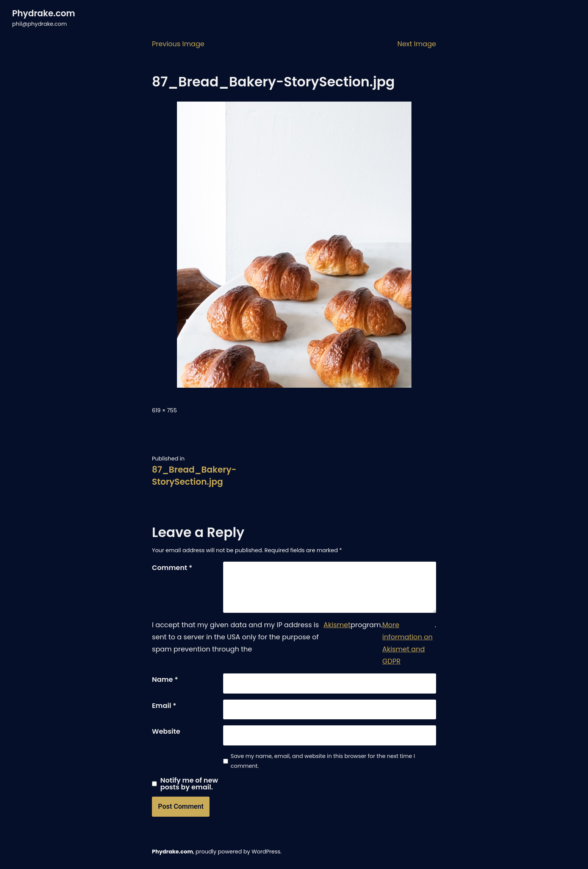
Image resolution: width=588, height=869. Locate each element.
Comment (172, 568)
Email (164, 705)
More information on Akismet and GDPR (407, 643)
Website (166, 731)
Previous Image (178, 44)
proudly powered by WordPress (238, 852)
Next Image (417, 44)
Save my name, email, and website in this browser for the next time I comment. (323, 761)
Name (165, 679)
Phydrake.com (44, 13)
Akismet (337, 625)
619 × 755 (164, 410)
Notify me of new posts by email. (189, 784)
